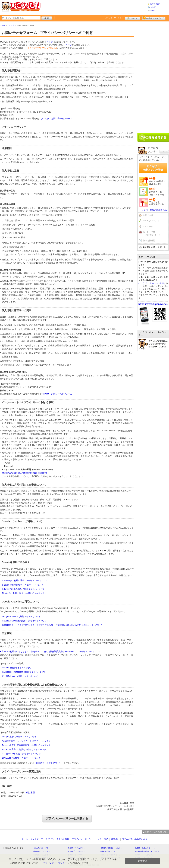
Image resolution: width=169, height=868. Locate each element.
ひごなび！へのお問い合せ (135, 839)
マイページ (148, 226)
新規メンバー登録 (154, 18)
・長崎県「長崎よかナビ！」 (144, 848)
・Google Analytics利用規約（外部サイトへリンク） (25, 621)
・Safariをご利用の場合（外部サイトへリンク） (23, 585)
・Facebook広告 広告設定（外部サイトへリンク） (24, 749)
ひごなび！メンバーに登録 (151, 283)
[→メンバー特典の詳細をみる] (153, 210)
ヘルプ (153, 7)
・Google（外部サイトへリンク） (16, 668)
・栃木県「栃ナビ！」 (41, 848)
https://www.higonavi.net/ (153, 304)
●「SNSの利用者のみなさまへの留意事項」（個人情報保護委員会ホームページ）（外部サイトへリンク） (50, 652)
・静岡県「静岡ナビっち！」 (111, 848)
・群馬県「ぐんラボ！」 (42, 855)
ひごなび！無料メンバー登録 (153, 168)
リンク (99, 839)
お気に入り (148, 215)
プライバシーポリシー (82, 839)
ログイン (132, 18)
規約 (106, 839)
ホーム (153, 10)
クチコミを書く (153, 137)
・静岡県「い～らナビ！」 (143, 855)
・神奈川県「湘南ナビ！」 (110, 855)
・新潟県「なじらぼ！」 (76, 851)
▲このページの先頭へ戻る (155, 832)
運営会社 (115, 839)
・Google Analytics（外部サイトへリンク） (21, 617)
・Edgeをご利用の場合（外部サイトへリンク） (23, 589)
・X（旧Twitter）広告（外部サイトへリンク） (22, 754)
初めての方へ (155, 4)
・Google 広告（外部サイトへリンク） (18, 737)
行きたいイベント (151, 221)
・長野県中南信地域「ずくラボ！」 (147, 851)
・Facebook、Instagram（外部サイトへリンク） (23, 672)
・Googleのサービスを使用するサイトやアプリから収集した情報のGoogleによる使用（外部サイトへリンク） (52, 625)
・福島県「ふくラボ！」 (42, 851)
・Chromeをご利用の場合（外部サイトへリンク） (24, 580)
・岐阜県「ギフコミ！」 (109, 851)
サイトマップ (37, 839)
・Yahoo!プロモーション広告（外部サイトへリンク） (25, 741)
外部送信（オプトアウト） (49, 763)
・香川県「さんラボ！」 (76, 855)
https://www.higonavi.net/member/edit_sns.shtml (25, 473)
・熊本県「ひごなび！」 (76, 848)
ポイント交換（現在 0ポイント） (152, 233)
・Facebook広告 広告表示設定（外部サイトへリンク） (26, 745)
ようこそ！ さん (114, 18)
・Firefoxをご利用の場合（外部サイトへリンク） (23, 593)
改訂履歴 (30, 793)
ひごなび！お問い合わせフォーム (57, 119)
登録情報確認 (149, 241)
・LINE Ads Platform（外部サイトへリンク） (21, 758)
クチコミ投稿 (63, 839)
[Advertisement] (94, 7)
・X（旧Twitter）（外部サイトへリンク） (20, 676)
